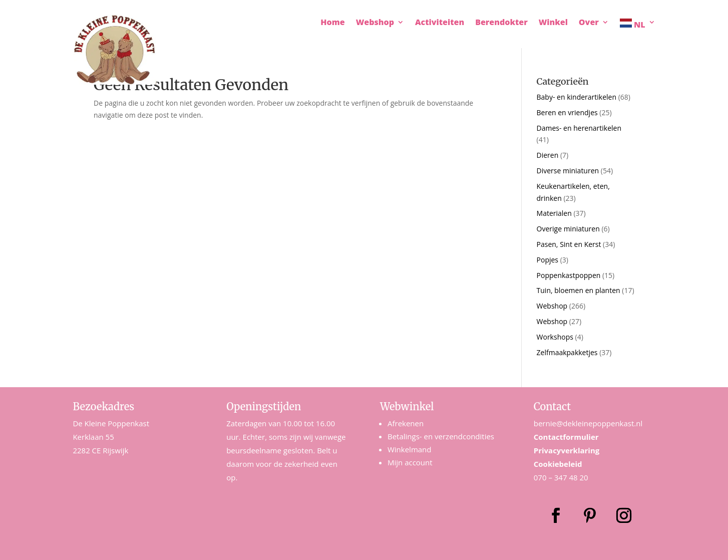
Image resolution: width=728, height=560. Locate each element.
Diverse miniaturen (568, 171)
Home (332, 23)
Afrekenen (406, 423)
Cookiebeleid (558, 464)
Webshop (375, 23)
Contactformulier (566, 437)
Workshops (555, 337)
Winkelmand (410, 449)
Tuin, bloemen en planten (579, 290)
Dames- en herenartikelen (579, 128)
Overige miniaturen (568, 229)
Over (589, 23)
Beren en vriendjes (567, 112)
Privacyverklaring (567, 450)
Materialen (554, 213)
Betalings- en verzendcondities (441, 436)
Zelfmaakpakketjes (567, 352)
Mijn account (410, 462)
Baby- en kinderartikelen (577, 97)
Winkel (553, 23)
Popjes (548, 260)
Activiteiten (440, 23)
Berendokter (501, 23)
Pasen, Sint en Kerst (569, 244)
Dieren (548, 155)
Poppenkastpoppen (569, 275)
